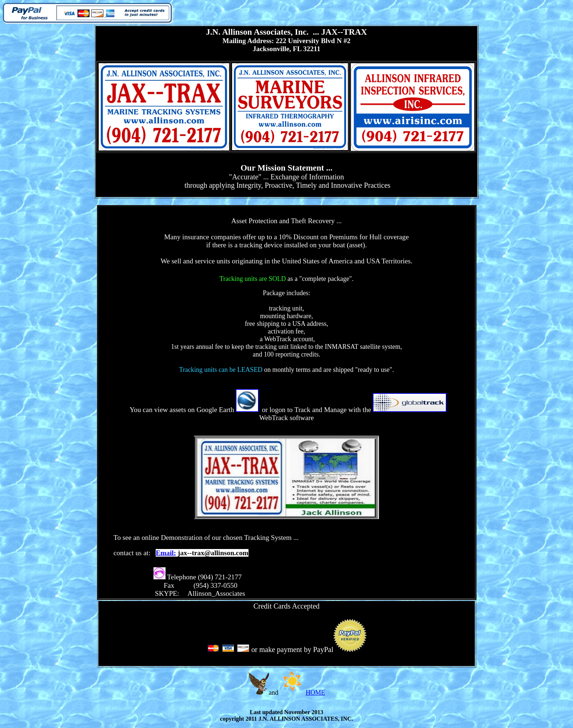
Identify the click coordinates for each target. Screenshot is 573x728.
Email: (166, 553)
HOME (316, 693)
